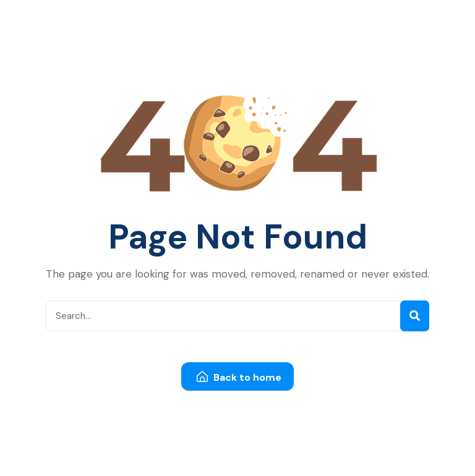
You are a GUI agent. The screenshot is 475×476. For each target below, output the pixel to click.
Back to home (239, 377)
